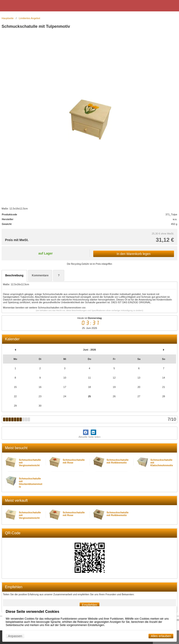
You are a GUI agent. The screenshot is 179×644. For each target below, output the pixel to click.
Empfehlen (89, 605)
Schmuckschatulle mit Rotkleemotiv (118, 461)
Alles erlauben (161, 636)
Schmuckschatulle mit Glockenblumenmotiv (31, 483)
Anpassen (15, 636)
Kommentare (40, 275)
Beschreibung (14, 275)
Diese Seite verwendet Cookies (33, 612)
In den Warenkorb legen (134, 254)
